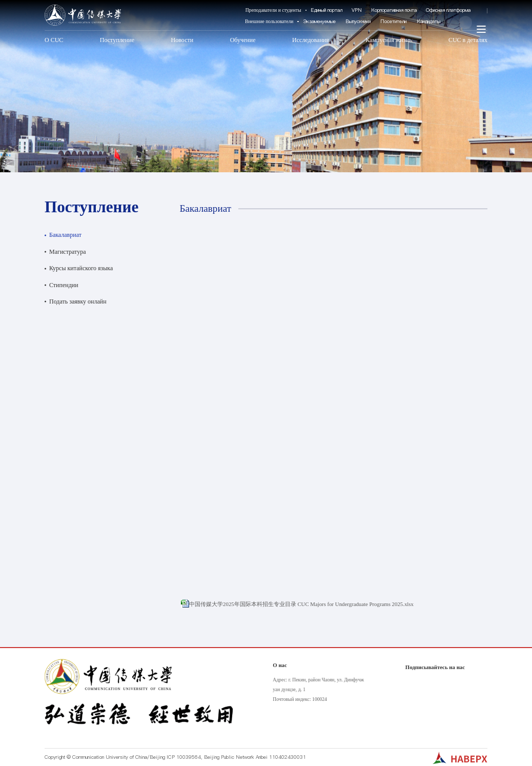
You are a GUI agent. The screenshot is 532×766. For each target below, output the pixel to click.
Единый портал (326, 10)
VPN (357, 10)
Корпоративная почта (394, 10)
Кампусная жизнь (388, 40)
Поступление (117, 40)
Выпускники (358, 21)
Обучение (243, 40)
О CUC (54, 40)
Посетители (393, 21)
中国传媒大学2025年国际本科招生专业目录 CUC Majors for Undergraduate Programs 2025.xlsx (301, 604)
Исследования (311, 40)
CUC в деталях (468, 40)
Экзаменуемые (319, 21)
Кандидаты (428, 21)
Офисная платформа (448, 10)
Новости (182, 40)
